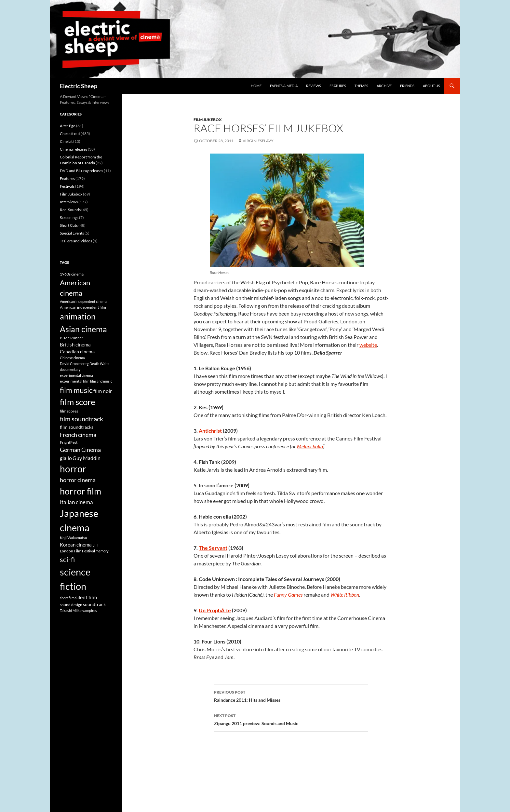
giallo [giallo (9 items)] (66, 458)
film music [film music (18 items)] (76, 390)
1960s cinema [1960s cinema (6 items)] (72, 274)
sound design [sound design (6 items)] (71, 605)
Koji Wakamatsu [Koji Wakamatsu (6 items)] (74, 538)
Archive (384, 86)
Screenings (69, 217)
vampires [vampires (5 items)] (90, 610)
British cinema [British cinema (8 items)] (75, 345)
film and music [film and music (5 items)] (101, 381)
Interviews (69, 202)
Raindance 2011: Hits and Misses (291, 696)
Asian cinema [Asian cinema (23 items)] (83, 329)
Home (256, 86)
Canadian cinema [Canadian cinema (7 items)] (77, 352)
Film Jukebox (208, 120)
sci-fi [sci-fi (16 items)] (67, 560)
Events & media (284, 86)
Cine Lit (66, 141)
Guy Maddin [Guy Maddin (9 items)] (87, 458)
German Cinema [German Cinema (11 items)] (80, 450)
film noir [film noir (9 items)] (103, 391)
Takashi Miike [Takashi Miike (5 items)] (71, 610)
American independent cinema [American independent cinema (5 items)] (84, 301)
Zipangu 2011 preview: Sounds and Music (291, 719)
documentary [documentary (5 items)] (70, 369)
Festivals (67, 186)
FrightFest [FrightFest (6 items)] (69, 442)
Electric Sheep (79, 86)
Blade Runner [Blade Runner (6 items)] (72, 338)
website (368, 345)
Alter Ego (68, 126)
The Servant (213, 548)
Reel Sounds (70, 210)
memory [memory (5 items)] (102, 551)
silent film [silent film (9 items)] (86, 597)
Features (338, 86)
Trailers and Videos (76, 241)
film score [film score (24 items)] (78, 402)
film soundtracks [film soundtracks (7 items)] (77, 427)
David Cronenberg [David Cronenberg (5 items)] (74, 364)
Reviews (314, 86)
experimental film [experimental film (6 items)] (75, 381)
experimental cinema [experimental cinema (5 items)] (76, 375)
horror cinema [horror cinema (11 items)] (78, 480)
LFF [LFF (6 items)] (96, 545)
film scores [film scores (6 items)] (69, 411)
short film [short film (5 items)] (67, 598)
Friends (407, 86)
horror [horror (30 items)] (73, 469)
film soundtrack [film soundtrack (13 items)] (81, 419)
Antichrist (210, 431)
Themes (361, 86)
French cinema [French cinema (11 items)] (78, 435)
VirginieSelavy (258, 141)
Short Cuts (69, 225)
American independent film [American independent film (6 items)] (83, 307)
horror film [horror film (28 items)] (81, 491)
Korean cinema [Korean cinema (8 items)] (76, 545)
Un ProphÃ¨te (215, 610)
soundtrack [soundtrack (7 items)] (94, 604)
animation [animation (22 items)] (78, 316)
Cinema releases (74, 149)
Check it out (70, 134)
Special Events (72, 233)
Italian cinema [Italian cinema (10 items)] (76, 502)
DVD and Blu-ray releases (81, 171)
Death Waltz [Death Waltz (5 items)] (99, 364)
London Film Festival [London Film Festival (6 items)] (77, 551)
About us (431, 86)
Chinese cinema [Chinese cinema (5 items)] (72, 358)
